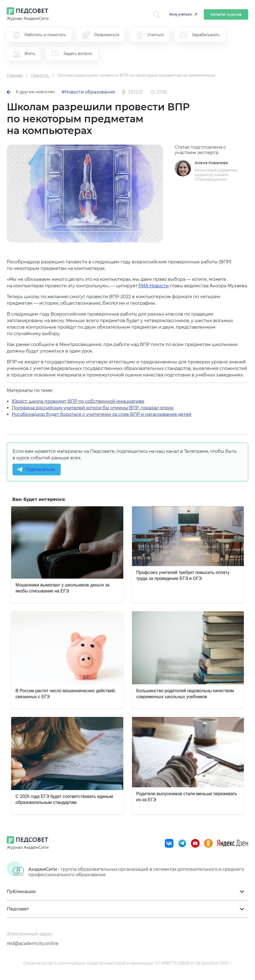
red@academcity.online (33, 943)
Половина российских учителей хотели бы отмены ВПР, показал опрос (93, 408)
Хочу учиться (180, 14)
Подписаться (40, 469)
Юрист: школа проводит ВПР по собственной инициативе (78, 401)
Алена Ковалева (211, 163)
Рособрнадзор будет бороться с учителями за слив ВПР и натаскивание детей (102, 414)
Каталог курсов (226, 14)
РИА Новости (154, 286)
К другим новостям (31, 92)
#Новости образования (88, 92)
